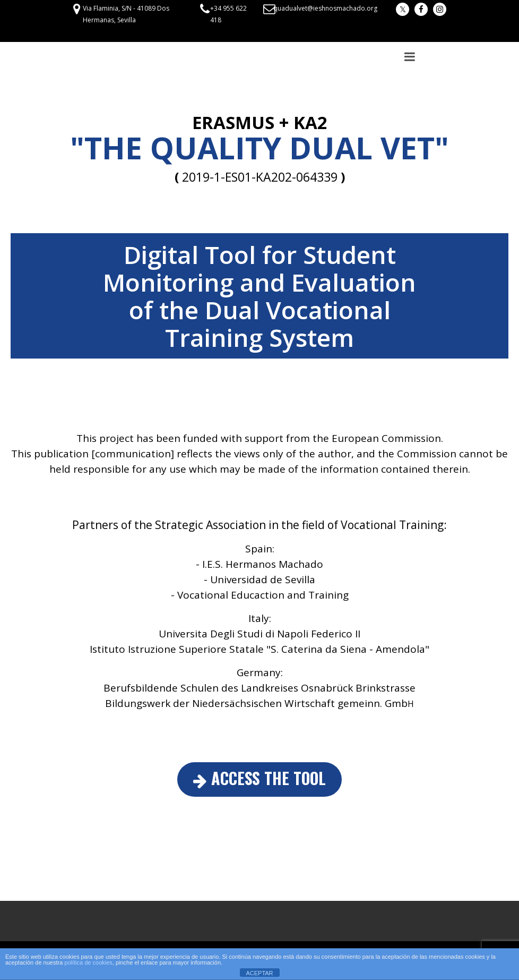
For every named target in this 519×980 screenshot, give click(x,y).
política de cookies (88, 962)
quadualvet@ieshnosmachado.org (325, 8)
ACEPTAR (259, 973)
